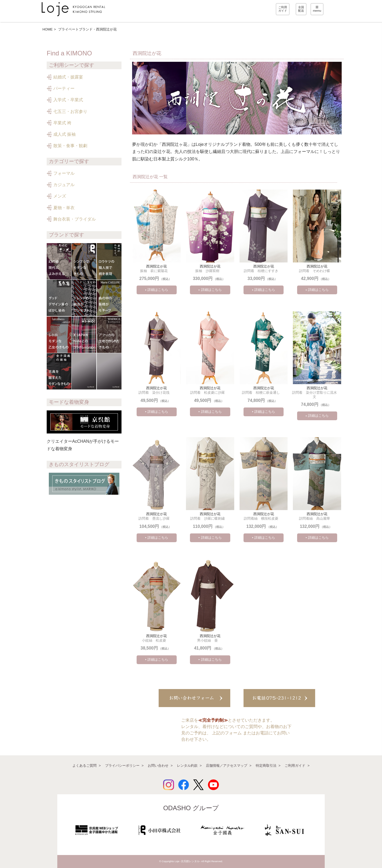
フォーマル (64, 173)
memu (317, 9)
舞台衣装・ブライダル (75, 219)
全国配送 (301, 9)
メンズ (60, 196)
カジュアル (64, 185)
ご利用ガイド (283, 9)
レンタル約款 (187, 766)
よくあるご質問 (84, 766)
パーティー (64, 88)
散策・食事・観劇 (70, 146)
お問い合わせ (158, 766)
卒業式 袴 (62, 123)
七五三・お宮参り (70, 111)
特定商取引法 (266, 766)
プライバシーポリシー (122, 766)
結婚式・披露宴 (68, 77)
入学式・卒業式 (68, 100)
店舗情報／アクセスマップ (227, 766)
